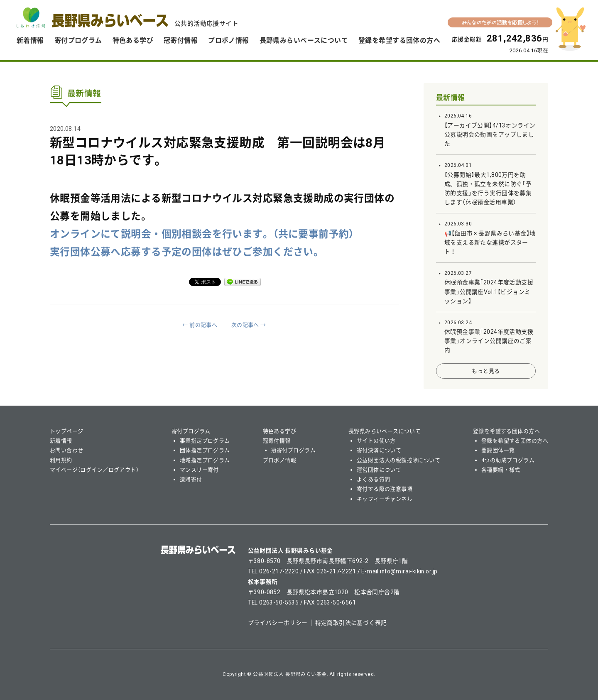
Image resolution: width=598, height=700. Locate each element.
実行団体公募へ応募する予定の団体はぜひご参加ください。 (187, 252)
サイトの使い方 (376, 441)
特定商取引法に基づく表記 (351, 623)
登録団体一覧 (498, 450)
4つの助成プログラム (508, 460)
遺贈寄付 (191, 479)
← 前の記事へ (200, 325)
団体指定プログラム (205, 450)
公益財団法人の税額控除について (398, 460)
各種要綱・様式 (501, 470)
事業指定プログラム (205, 441)
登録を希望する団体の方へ (399, 40)
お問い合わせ (67, 450)
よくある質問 (374, 479)
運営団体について (379, 470)
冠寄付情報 (181, 40)
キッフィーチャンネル (385, 499)
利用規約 (61, 460)
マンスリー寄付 (199, 470)
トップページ (67, 431)
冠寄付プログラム (293, 450)
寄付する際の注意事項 (385, 489)
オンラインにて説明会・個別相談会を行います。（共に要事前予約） (202, 234)
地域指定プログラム (205, 460)
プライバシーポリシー (278, 623)
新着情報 (30, 40)
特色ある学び (133, 40)
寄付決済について (379, 450)
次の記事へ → (249, 325)
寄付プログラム (78, 40)
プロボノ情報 (229, 40)
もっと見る (486, 371)
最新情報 (451, 98)
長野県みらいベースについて (304, 40)
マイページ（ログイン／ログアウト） (94, 470)
